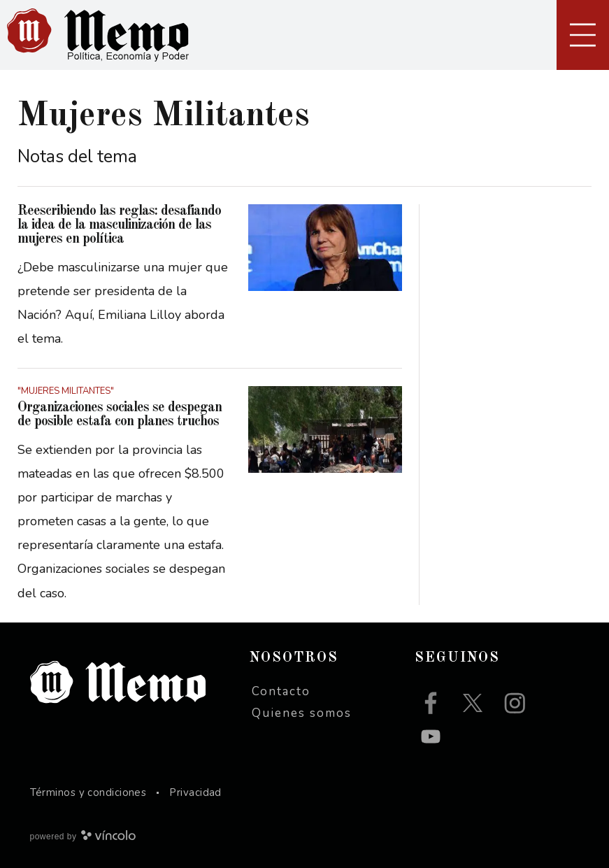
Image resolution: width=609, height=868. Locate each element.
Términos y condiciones (88, 792)
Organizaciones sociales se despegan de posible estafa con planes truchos (120, 415)
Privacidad (195, 792)
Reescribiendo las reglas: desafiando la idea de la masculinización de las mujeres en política (119, 225)
